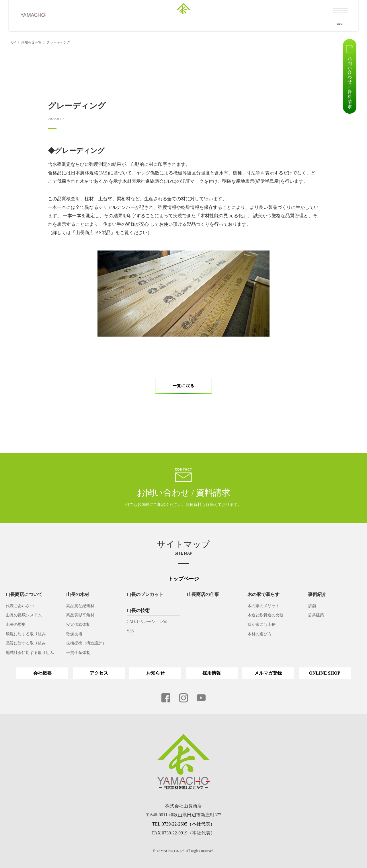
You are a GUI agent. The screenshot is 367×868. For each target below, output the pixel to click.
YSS (130, 631)
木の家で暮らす (263, 594)
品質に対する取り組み (26, 643)
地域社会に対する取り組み (30, 653)
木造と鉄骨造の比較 (266, 615)
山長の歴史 (16, 625)
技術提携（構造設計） (86, 643)
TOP (13, 42)
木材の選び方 (259, 634)
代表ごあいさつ (20, 606)
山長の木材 (78, 594)
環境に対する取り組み (26, 634)
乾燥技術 (74, 634)
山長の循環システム (24, 615)
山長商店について (24, 594)
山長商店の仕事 (203, 594)
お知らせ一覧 (31, 42)
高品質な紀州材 (80, 606)
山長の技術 (138, 610)
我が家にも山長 (261, 625)
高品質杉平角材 (80, 615)
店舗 (312, 606)
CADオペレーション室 (147, 622)
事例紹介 (317, 594)
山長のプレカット (145, 594)
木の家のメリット (263, 606)
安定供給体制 (78, 625)
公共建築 (316, 615)
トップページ (183, 579)
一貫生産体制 (78, 653)
